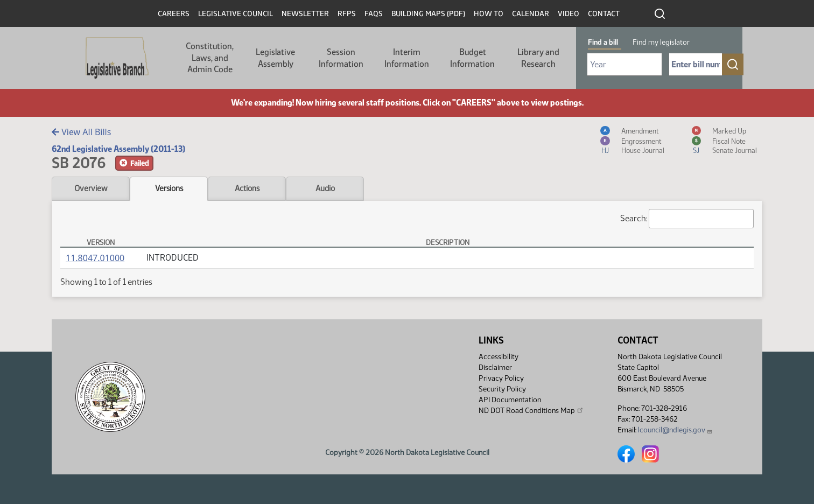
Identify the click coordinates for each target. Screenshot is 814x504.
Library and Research (538, 58)
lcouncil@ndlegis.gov (675, 430)
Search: (687, 219)
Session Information (341, 58)
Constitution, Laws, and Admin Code (210, 58)
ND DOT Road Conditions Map (531, 410)
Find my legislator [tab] (661, 42)
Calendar (531, 14)
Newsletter (305, 14)
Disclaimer (495, 367)
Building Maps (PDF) (428, 14)
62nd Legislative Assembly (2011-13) (118, 149)
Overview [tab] (91, 188)
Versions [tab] (169, 188)
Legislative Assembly (275, 58)
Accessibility (499, 357)
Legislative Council (236, 14)
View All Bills (81, 132)
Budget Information (472, 58)
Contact (604, 14)
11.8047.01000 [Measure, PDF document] (95, 258)
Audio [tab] (325, 188)
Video (569, 14)
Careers (174, 14)
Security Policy (502, 389)
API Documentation (510, 400)
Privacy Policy (501, 378)
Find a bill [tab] (603, 42)
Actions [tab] (247, 188)
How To (489, 14)
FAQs (374, 14)
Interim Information (407, 58)
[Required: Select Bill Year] (624, 64)
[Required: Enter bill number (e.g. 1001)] (696, 64)
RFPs (347, 14)
